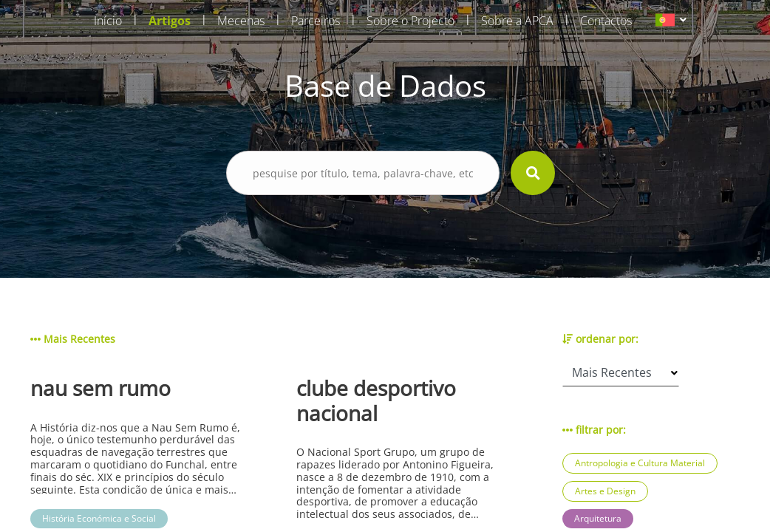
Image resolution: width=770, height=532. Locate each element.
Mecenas (241, 21)
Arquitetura (598, 518)
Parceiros (316, 21)
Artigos (170, 21)
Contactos (606, 21)
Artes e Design (605, 491)
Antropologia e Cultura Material (640, 463)
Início (108, 21)
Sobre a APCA (517, 21)
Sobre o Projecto (410, 21)
